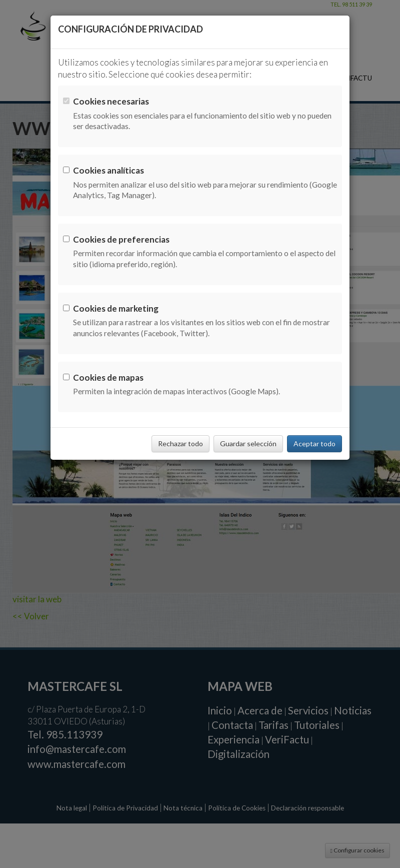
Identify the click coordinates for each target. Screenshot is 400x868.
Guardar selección (248, 444)
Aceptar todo (314, 444)
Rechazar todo (180, 444)
